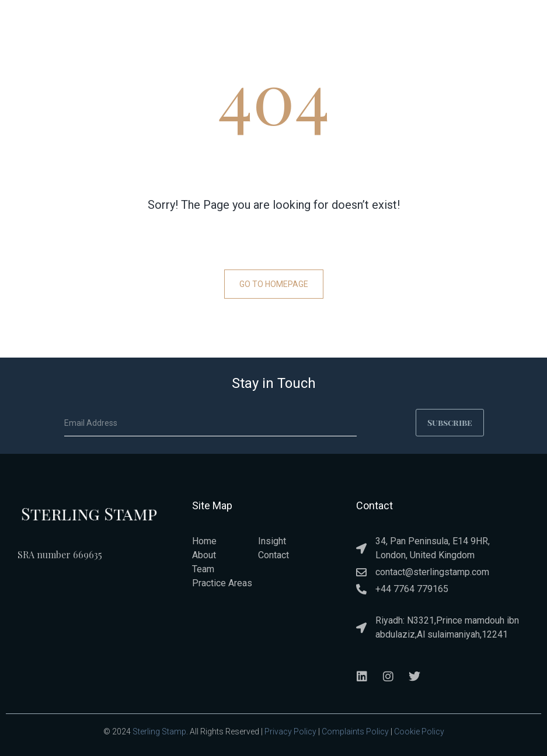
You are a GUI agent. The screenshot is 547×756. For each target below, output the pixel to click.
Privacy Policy (290, 731)
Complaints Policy (355, 731)
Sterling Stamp (159, 731)
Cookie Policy (419, 731)
